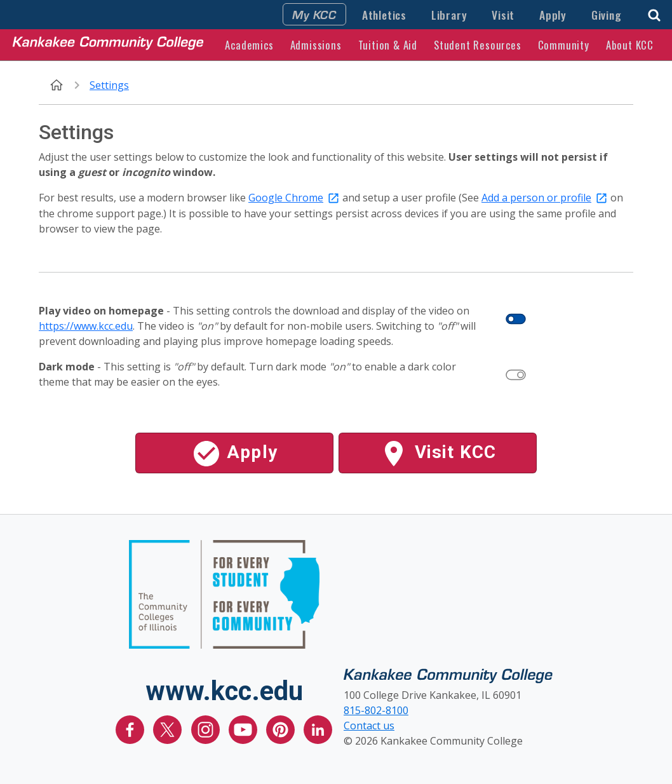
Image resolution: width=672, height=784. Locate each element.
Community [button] (564, 45)
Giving (607, 15)
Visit (503, 15)
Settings (109, 85)
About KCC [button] (630, 45)
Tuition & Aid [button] (388, 45)
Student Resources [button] (478, 45)
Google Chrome (286, 198)
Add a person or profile (536, 198)
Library (449, 15)
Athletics (384, 15)
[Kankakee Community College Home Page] (108, 44)
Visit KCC (437, 454)
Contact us (369, 726)
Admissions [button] (316, 45)
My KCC (314, 14)
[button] (654, 14)
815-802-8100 (376, 710)
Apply (553, 15)
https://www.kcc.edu (86, 326)
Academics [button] (249, 45)
